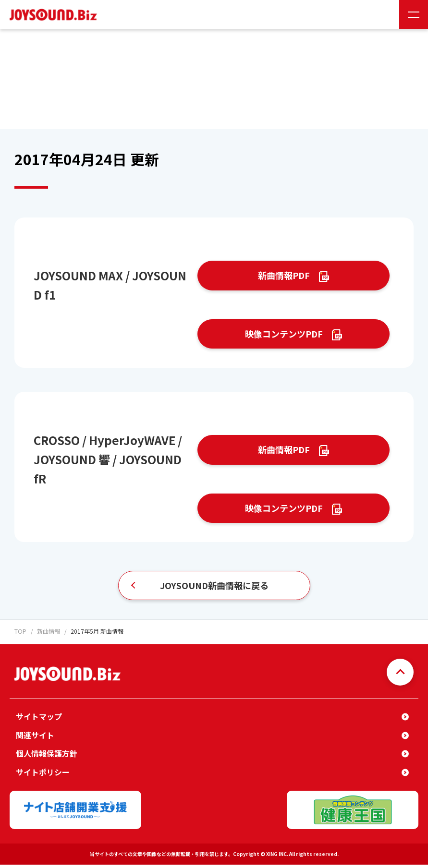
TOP (20, 635)
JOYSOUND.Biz (55, 15)
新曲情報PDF (284, 276)
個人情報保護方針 (47, 757)
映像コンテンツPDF (284, 335)
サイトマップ (39, 720)
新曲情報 (48, 635)
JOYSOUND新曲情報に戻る (214, 589)
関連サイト (35, 738)
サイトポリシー (43, 775)
